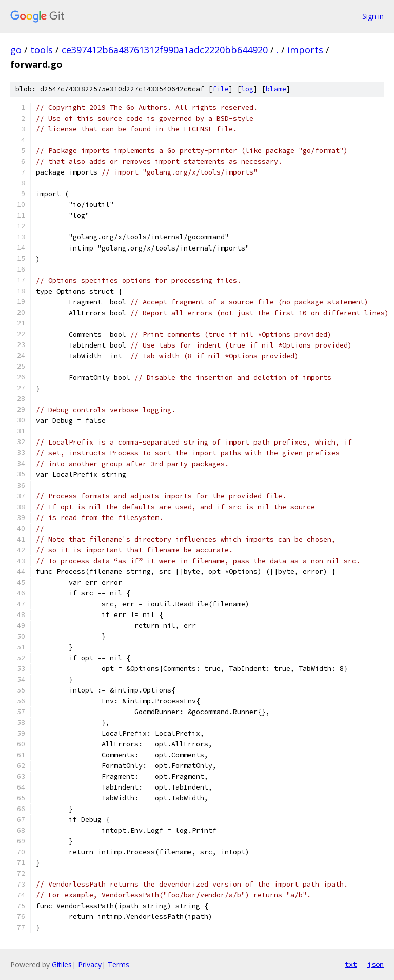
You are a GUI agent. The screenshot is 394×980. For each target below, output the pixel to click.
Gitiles (62, 964)
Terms (119, 964)
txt (351, 964)
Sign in (373, 16)
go (16, 50)
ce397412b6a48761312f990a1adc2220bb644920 (165, 50)
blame (276, 89)
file (221, 89)
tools (42, 50)
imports (305, 50)
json (376, 964)
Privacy (90, 964)
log (247, 89)
